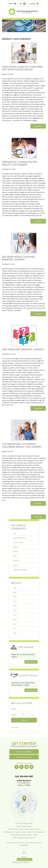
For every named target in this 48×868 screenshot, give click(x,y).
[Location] (34, 4)
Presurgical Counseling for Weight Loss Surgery (20, 163)
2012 (15, 624)
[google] (31, 767)
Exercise (16, 547)
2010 (15, 633)
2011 (15, 629)
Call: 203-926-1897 (24, 776)
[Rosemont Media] (33, 862)
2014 (15, 615)
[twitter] (21, 767)
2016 (15, 606)
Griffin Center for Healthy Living (14, 832)
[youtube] (27, 767)
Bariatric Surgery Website (20, 862)
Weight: (14, 709)
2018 (15, 597)
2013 (15, 619)
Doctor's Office (18, 542)
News (15, 556)
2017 (15, 601)
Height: (13, 714)
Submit (24, 720)
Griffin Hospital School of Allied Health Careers (24, 829)
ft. (24, 714)
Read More (38, 126)
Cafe (15, 533)
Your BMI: (15, 727)
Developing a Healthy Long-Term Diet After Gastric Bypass (22, 68)
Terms (24, 852)
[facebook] (17, 767)
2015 (15, 610)
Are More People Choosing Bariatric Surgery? (19, 258)
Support (16, 565)
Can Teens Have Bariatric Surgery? (23, 349)
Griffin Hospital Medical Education (24, 838)
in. (32, 714)
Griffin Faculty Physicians (36, 832)
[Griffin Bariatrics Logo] (24, 14)
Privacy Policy (24, 845)
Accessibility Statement (25, 859)
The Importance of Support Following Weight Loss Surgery (22, 445)
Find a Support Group (24, 757)
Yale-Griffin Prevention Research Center (24, 835)
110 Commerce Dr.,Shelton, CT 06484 (24, 783)
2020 (15, 588)
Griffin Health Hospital (24, 826)
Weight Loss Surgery (20, 570)
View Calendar (31, 662)
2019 (15, 592)
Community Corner (20, 538)
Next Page (38, 517)
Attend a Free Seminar (24, 752)
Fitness (16, 551)
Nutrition (16, 561)
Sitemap (24, 857)
